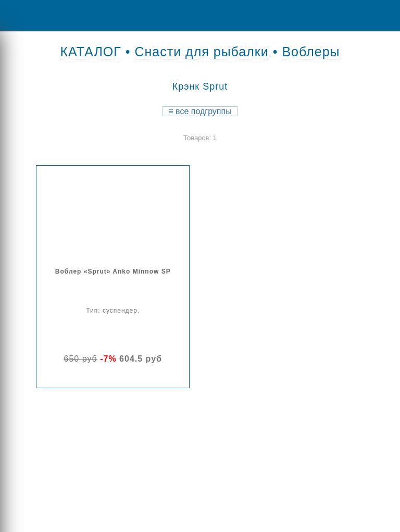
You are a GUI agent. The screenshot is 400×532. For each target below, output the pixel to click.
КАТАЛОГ (90, 52)
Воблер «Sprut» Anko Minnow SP (113, 271)
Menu (16, 15)
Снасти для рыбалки (201, 52)
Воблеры (311, 52)
